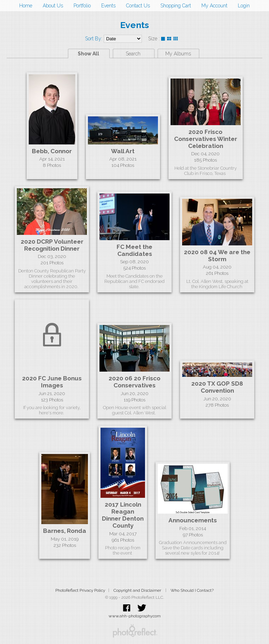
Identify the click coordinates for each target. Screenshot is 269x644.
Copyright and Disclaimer (138, 590)
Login (244, 6)
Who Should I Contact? (192, 590)
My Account (214, 6)
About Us (53, 6)
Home (26, 6)
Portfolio (82, 6)
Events (108, 6)
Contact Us (138, 6)
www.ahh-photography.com (135, 616)
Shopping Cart (176, 6)
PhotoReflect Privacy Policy (80, 590)
